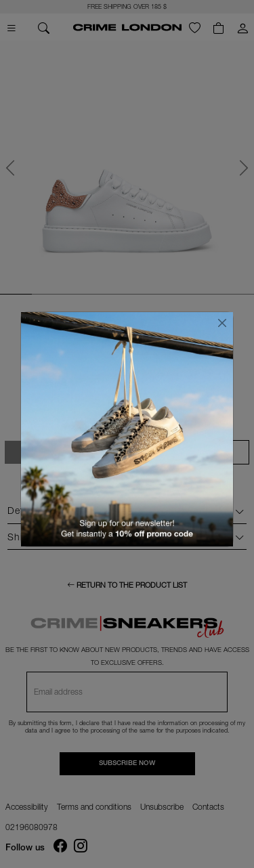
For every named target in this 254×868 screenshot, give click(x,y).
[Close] (222, 323)
